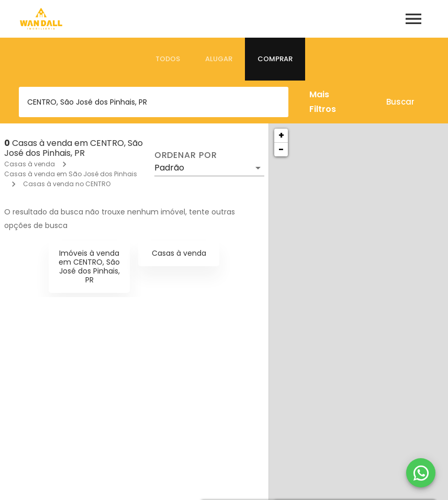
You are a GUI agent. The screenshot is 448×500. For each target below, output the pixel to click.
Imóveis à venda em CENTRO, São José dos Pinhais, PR (89, 266)
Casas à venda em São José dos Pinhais (71, 174)
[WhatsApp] (421, 473)
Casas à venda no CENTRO (67, 184)
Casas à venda (30, 164)
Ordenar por (186, 155)
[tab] (168, 59)
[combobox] (154, 102)
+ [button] (281, 135)
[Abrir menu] (413, 19)
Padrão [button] (169, 168)
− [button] (281, 149)
